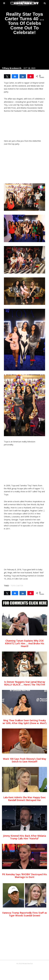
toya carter (17, 586)
